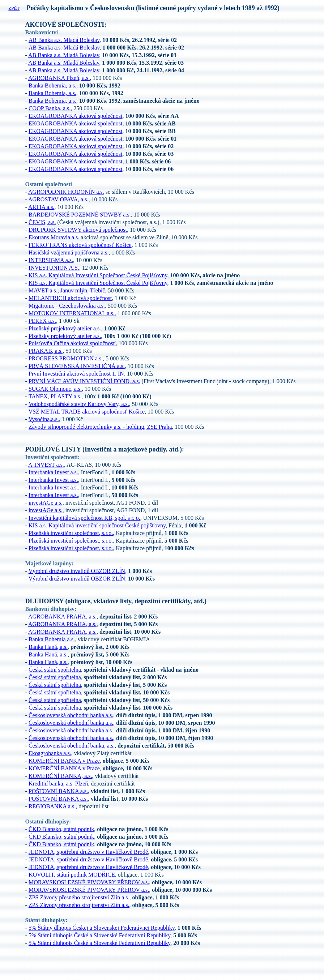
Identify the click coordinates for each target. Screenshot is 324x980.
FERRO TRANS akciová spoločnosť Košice (80, 245)
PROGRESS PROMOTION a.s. (66, 358)
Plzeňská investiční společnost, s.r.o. (71, 533)
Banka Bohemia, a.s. (52, 85)
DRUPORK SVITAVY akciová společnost (78, 230)
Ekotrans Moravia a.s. (54, 237)
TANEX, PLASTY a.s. (55, 396)
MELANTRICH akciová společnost (70, 298)
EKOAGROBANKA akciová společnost (76, 116)
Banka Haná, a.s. (48, 647)
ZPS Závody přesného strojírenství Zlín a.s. (79, 897)
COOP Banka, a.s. (50, 108)
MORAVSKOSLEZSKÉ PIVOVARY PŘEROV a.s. (89, 882)
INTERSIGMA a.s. (51, 260)
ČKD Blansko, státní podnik (61, 829)
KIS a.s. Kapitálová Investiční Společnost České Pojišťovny (98, 275)
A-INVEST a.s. (46, 465)
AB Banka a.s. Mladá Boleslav (64, 40)
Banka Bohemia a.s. (52, 639)
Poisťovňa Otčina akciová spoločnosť (72, 343)
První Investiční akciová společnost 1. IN (76, 374)
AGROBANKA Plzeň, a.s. (59, 78)
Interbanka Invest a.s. (53, 472)
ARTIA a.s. (41, 207)
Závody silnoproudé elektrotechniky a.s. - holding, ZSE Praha (100, 427)
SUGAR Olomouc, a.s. (55, 389)
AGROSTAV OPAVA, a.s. (58, 199)
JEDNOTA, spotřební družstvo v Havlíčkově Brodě (88, 852)
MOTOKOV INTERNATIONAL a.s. (72, 313)
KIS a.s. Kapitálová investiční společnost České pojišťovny (97, 525)
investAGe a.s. (46, 503)
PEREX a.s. (42, 321)
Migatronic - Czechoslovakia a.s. (67, 306)
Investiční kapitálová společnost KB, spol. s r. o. (84, 518)
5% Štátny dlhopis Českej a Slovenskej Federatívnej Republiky (102, 928)
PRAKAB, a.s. (46, 351)
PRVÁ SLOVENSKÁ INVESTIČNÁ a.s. (77, 366)
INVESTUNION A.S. (54, 268)
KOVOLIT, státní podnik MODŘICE (72, 875)
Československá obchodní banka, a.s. (72, 746)
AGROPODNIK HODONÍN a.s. (66, 192)
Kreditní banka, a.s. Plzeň (58, 784)
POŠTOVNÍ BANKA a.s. (58, 791)
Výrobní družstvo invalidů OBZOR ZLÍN (77, 571)
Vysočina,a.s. (44, 419)
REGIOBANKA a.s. (52, 806)
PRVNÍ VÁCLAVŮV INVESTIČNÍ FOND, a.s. (84, 381)
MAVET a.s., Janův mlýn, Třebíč (67, 290)
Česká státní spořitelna (55, 670)
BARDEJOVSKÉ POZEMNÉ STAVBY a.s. (80, 215)
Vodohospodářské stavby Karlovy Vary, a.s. (79, 404)
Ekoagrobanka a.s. (50, 753)
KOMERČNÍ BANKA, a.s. (60, 776)
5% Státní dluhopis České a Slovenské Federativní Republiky (99, 935)
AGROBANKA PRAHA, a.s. (62, 617)
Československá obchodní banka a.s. (71, 715)
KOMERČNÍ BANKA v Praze (64, 761)
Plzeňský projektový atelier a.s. (65, 328)
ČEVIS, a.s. (42, 222)
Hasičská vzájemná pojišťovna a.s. (69, 253)
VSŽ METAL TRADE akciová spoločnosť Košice (87, 412)
